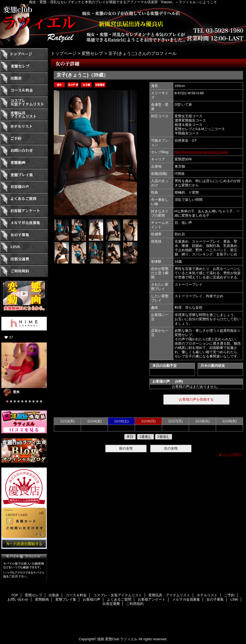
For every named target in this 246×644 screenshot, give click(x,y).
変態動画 (24, 163)
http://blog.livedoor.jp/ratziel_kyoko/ (202, 152)
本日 (130, 437)
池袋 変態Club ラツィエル (117, 639)
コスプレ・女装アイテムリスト (24, 102)
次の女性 (171, 448)
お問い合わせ (24, 151)
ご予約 (24, 139)
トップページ (64, 53)
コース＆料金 (24, 90)
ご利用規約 (24, 271)
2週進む (164, 437)
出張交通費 (24, 259)
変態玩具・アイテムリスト (24, 114)
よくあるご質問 (24, 199)
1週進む (145, 437)
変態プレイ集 (24, 175)
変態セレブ (24, 66)
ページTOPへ (233, 454)
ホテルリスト (24, 127)
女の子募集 (24, 235)
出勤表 (24, 78)
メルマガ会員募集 (24, 223)
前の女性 (126, 448)
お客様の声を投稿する (196, 399)
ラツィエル (123, 25)
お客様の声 (24, 187)
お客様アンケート (24, 211)
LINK (24, 247)
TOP (24, 54)
